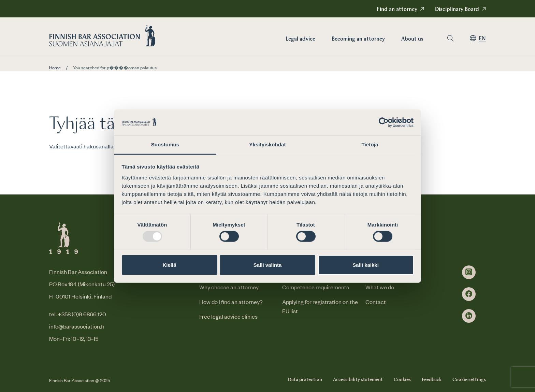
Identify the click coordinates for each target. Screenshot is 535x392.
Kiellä (169, 265)
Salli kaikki (366, 265)
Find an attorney (397, 10)
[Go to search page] (450, 38)
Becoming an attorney (358, 39)
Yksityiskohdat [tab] (267, 144)
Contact (376, 302)
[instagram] (469, 272)
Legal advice (300, 39)
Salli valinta (268, 265)
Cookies (402, 380)
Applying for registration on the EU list (320, 306)
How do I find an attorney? (231, 302)
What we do (380, 287)
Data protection (305, 380)
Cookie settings (469, 380)
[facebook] (469, 294)
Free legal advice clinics (228, 316)
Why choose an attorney (229, 287)
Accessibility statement (358, 380)
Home (55, 68)
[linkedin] (469, 316)
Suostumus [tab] (165, 144)
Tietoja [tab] (370, 144)
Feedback (432, 380)
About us (412, 39)
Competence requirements (316, 287)
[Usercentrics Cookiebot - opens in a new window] (384, 122)
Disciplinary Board (457, 10)
